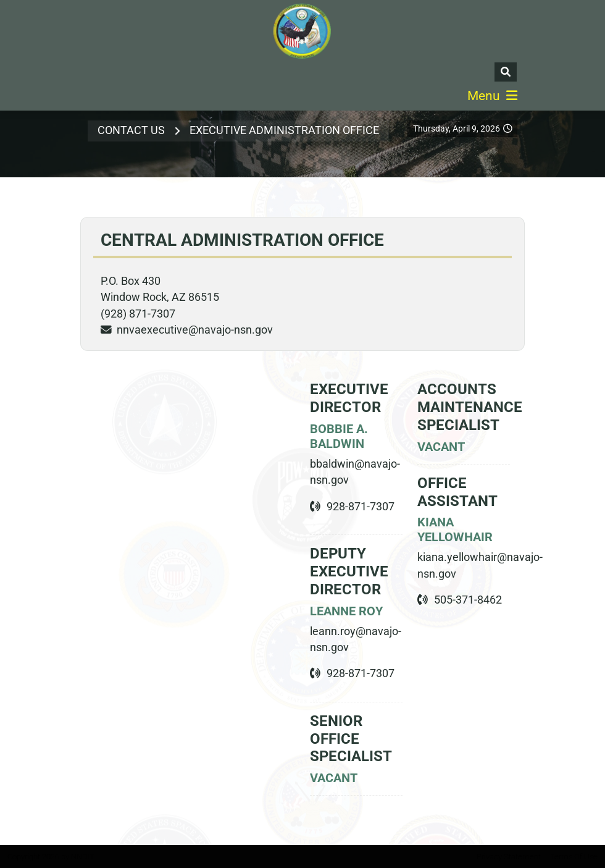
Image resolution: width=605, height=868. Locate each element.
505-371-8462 (468, 600)
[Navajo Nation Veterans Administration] (302, 31)
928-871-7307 (361, 507)
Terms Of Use (574, 857)
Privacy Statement (509, 857)
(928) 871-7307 (138, 314)
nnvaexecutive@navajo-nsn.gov (195, 330)
